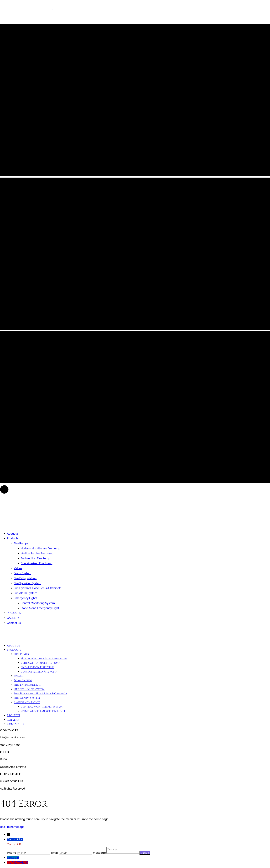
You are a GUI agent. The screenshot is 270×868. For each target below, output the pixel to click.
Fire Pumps (21, 543)
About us (13, 534)
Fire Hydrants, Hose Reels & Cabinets (38, 588)
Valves (18, 568)
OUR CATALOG (18, 863)
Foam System (23, 573)
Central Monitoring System (38, 603)
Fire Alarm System (25, 593)
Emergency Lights (25, 598)
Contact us (14, 623)
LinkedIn (13, 858)
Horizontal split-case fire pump (40, 548)
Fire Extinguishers (25, 578)
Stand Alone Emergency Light (40, 608)
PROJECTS (14, 613)
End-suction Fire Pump (35, 558)
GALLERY (13, 618)
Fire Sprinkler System (27, 583)
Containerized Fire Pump (37, 563)
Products (13, 538)
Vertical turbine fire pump (37, 553)
